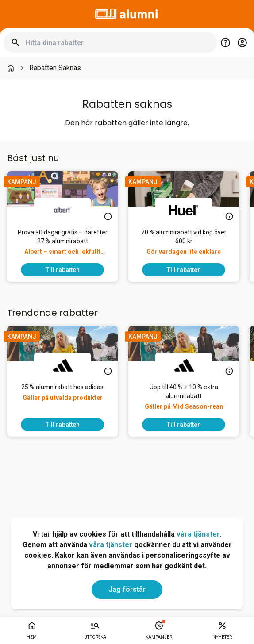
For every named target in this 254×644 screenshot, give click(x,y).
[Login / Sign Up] (242, 42)
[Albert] (62, 210)
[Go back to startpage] (11, 68)
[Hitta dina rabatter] (118, 43)
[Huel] (184, 210)
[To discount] (62, 270)
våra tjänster (198, 534)
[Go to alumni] (127, 14)
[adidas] (62, 365)
